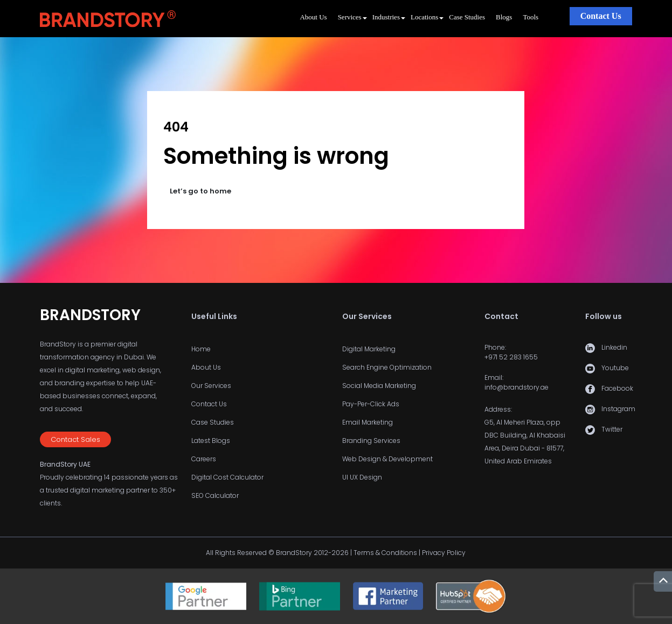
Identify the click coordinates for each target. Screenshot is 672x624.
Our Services (211, 386)
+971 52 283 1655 (511, 357)
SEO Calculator (215, 495)
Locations (424, 17)
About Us (313, 17)
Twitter (612, 429)
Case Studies (467, 17)
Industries (386, 17)
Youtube (615, 368)
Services (350, 17)
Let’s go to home (200, 191)
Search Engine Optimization (387, 367)
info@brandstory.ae (517, 387)
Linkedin (614, 347)
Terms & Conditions (385, 553)
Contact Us (601, 16)
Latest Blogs (211, 441)
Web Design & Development (387, 459)
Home (201, 349)
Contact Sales (75, 439)
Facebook (617, 388)
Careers (204, 459)
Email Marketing (368, 422)
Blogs (504, 17)
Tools (531, 17)
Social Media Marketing (379, 386)
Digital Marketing (369, 349)
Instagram (618, 409)
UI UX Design (362, 477)
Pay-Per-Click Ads (371, 404)
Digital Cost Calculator (227, 477)
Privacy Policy (444, 553)
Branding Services (371, 441)
